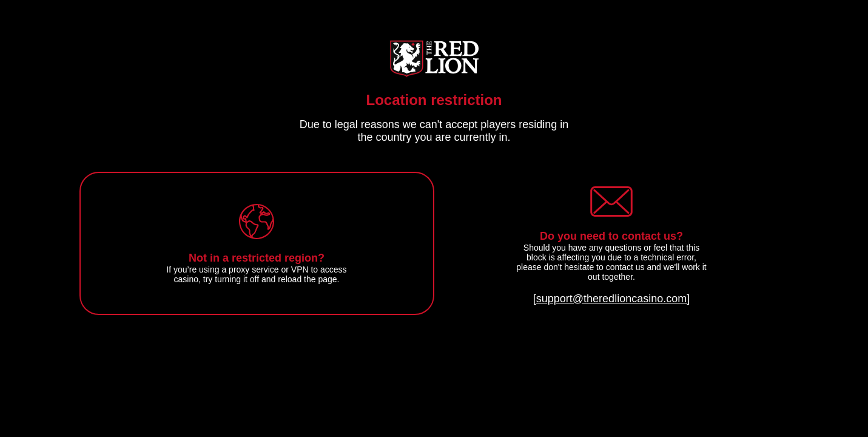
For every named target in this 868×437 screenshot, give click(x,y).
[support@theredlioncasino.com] (611, 299)
